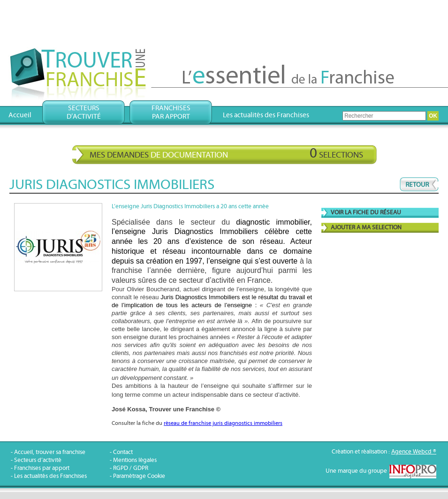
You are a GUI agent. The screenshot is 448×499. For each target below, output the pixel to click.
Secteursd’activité (84, 112)
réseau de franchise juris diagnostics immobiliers (223, 423)
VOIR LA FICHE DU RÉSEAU (366, 213)
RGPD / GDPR (131, 468)
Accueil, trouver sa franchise (50, 452)
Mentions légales (135, 460)
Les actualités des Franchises (266, 115)
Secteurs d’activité (38, 460)
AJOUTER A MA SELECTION (366, 228)
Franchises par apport (42, 468)
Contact (123, 452)
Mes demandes (226, 153)
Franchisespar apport (171, 112)
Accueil (20, 115)
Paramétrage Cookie (139, 476)
